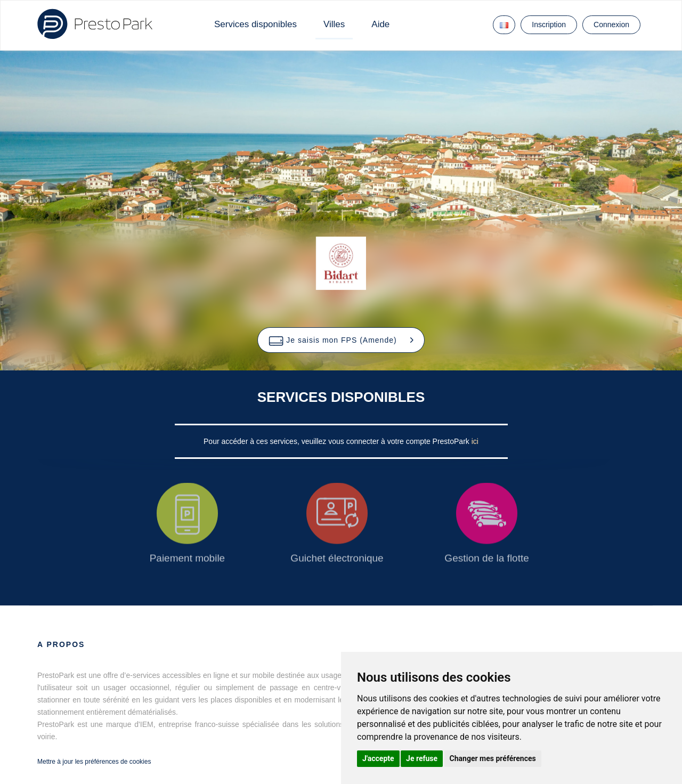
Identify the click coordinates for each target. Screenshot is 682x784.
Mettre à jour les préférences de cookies (94, 762)
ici (475, 441)
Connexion (611, 25)
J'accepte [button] (378, 758)
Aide (380, 24)
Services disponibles (255, 24)
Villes (334, 24)
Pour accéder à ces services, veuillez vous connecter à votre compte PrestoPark (338, 441)
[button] (341, 340)
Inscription (549, 25)
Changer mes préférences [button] (493, 758)
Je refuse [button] (422, 758)
